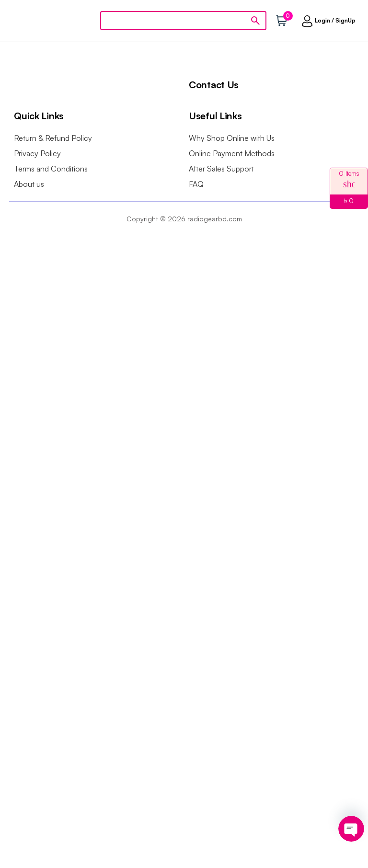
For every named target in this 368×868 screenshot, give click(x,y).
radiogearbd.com (215, 219)
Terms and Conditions (51, 169)
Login (322, 20)
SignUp (345, 20)
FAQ (196, 184)
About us (29, 184)
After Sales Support (221, 169)
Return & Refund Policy (53, 138)
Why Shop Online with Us (232, 138)
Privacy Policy (37, 153)
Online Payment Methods (232, 153)
